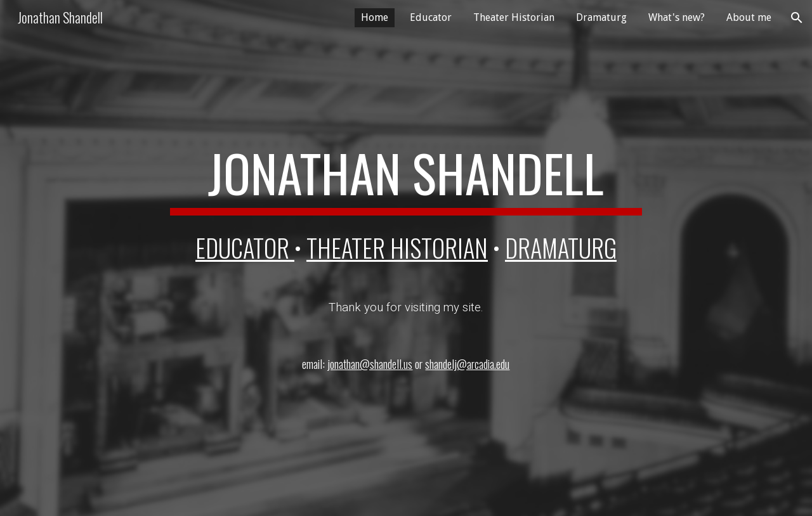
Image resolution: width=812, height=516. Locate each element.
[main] (406, 179)
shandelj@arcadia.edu (467, 364)
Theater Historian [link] (514, 17)
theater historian (397, 248)
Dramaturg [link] (601, 17)
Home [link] (375, 17)
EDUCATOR (245, 248)
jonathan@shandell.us (370, 364)
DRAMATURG (561, 248)
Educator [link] (431, 17)
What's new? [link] (677, 17)
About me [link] (749, 17)
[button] (797, 18)
